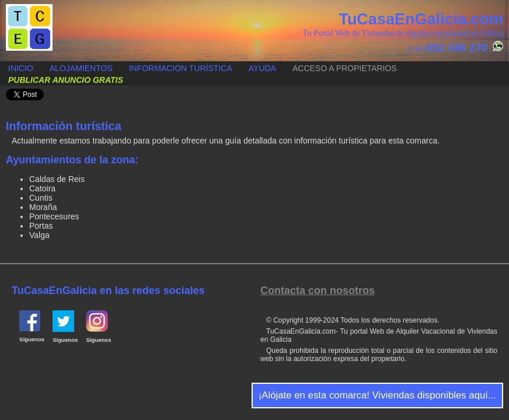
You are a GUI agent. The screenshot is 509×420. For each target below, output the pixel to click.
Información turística (181, 68)
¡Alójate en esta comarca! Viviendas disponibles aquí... (377, 395)
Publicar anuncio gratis (0, 62)
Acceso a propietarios (345, 68)
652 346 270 (457, 48)
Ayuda (262, 68)
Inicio (21, 68)
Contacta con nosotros (318, 290)
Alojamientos (81, 68)
